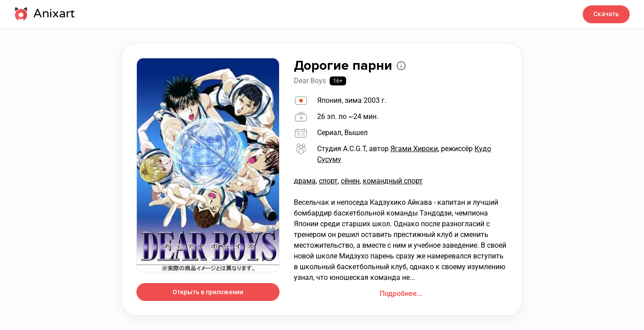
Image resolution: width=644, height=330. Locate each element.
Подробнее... (401, 294)
